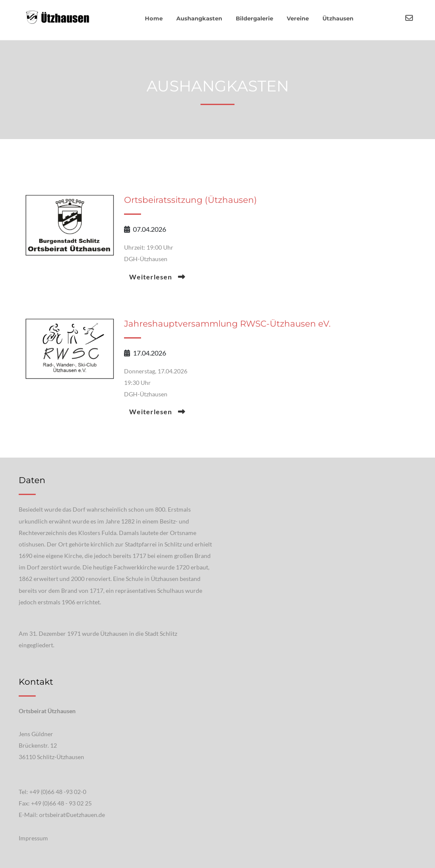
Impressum (33, 838)
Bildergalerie (254, 18)
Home (154, 18)
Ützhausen (338, 18)
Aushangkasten (199, 18)
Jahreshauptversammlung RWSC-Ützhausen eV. (227, 324)
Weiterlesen (151, 277)
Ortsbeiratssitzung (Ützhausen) (191, 200)
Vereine (298, 18)
